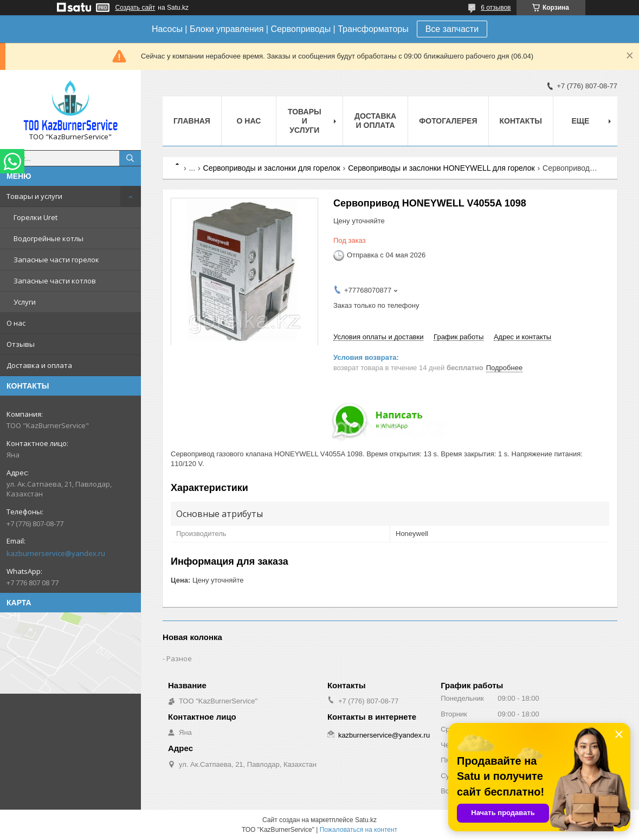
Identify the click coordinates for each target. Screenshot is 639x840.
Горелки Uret (35, 217)
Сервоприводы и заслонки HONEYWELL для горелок (441, 168)
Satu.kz (366, 820)
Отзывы (21, 344)
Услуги (25, 302)
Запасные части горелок (56, 260)
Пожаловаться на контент (359, 830)
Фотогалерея (448, 121)
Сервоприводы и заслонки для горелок (272, 168)
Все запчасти (452, 29)
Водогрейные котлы (49, 238)
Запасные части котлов (55, 281)
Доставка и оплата (39, 365)
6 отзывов (496, 8)
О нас (16, 323)
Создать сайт (135, 8)
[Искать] (130, 158)
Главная (192, 121)
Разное (179, 658)
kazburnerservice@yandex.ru (56, 553)
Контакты (521, 121)
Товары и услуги (34, 196)
